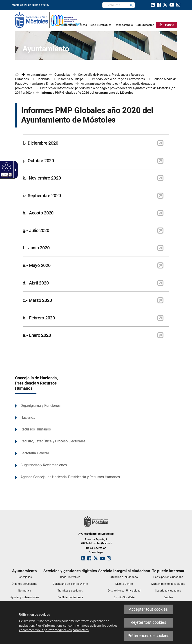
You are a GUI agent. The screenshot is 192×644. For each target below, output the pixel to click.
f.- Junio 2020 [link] (36, 248)
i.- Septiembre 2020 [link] (42, 196)
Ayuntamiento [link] (37, 75)
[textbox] (115, 5)
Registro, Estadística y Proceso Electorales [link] (53, 441)
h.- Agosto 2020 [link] (38, 213)
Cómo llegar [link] (96, 552)
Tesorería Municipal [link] (71, 79)
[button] (131, 5)
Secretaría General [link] (35, 453)
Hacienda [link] (43, 79)
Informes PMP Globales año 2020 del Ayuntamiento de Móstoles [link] (87, 93)
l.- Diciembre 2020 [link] (40, 143)
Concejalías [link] (62, 75)
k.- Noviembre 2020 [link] (42, 178)
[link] (153, 5)
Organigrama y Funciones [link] (40, 406)
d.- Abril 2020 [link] (36, 283)
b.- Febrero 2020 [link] (39, 318)
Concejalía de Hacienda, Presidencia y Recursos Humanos (36, 383)
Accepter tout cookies (148, 609)
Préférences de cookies (148, 636)
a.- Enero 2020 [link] (37, 335)
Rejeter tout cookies (148, 622)
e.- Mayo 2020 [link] (37, 265)
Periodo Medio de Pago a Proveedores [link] (118, 79)
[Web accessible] (6, 167)
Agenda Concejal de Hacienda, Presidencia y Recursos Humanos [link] (70, 477)
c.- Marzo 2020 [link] (37, 300)
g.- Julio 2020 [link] (36, 230)
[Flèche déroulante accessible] (14, 170)
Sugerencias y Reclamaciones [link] (44, 465)
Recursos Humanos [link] (36, 429)
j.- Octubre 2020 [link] (38, 161)
